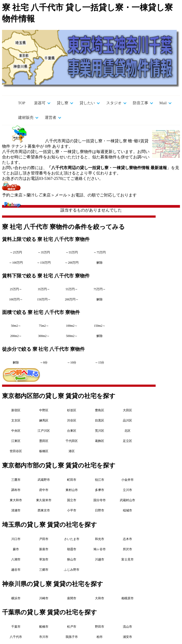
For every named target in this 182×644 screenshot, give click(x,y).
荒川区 (100, 431)
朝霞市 (72, 549)
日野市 (100, 510)
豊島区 (100, 410)
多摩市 (100, 490)
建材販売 (26, 118)
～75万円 (100, 252)
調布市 (16, 490)
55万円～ (72, 289)
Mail (163, 103)
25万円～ (16, 289)
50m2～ (16, 326)
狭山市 (72, 559)
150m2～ (100, 326)
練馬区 (44, 420)
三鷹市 (16, 480)
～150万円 (44, 263)
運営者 (51, 118)
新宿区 (16, 410)
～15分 (100, 362)
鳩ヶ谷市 (100, 549)
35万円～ (44, 289)
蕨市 (16, 549)
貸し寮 (63, 103)
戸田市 (44, 539)
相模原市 (127, 598)
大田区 (127, 410)
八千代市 (16, 637)
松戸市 (72, 627)
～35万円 (44, 252)
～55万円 (72, 252)
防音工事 (141, 103)
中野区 (44, 410)
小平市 (72, 510)
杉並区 (72, 410)
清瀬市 (16, 510)
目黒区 (100, 420)
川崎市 (44, 598)
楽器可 (40, 103)
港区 (72, 451)
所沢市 (127, 549)
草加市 (44, 559)
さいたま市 (72, 539)
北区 (127, 431)
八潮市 (16, 559)
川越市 (100, 559)
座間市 (72, 598)
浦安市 (127, 637)
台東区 (72, 431)
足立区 (127, 441)
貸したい (87, 103)
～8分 (44, 362)
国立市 (72, 500)
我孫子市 (72, 637)
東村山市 (72, 490)
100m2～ (72, 326)
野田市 (100, 627)
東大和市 (16, 500)
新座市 (44, 549)
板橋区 (44, 451)
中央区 (16, 431)
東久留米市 (44, 500)
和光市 (100, 539)
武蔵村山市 (127, 500)
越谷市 (16, 570)
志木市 (127, 539)
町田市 (72, 480)
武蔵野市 (44, 480)
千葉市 (16, 627)
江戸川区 (44, 431)
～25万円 (16, 252)
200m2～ (16, 336)
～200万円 (72, 263)
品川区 (127, 420)
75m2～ (44, 326)
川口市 (16, 539)
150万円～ (44, 299)
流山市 (127, 627)
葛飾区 (100, 441)
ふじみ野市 (72, 570)
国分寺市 (100, 500)
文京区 (16, 420)
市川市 (44, 637)
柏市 (100, 637)
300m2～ (44, 336)
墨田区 (44, 441)
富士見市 (127, 559)
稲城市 (127, 510)
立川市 (127, 490)
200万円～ (72, 299)
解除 (100, 263)
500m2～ (72, 336)
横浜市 (16, 598)
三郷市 (44, 570)
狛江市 (100, 480)
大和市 (100, 598)
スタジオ (114, 103)
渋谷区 (72, 420)
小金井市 (127, 480)
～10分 (72, 362)
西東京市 (44, 510)
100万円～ (16, 299)
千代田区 (72, 441)
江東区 (16, 441)
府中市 (44, 490)
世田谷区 (16, 451)
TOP (22, 103)
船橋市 (44, 627)
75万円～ (100, 289)
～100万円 (16, 263)
